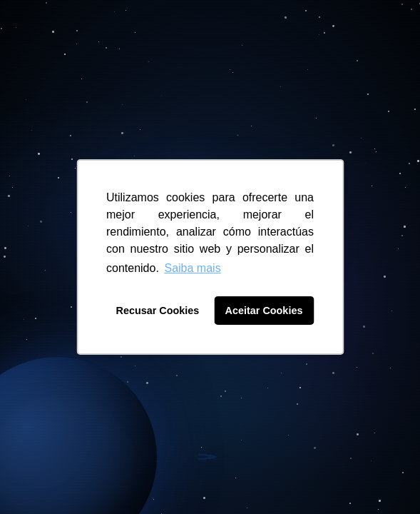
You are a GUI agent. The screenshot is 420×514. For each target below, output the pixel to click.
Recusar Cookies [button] (158, 311)
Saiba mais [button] (192, 268)
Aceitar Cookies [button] (264, 311)
